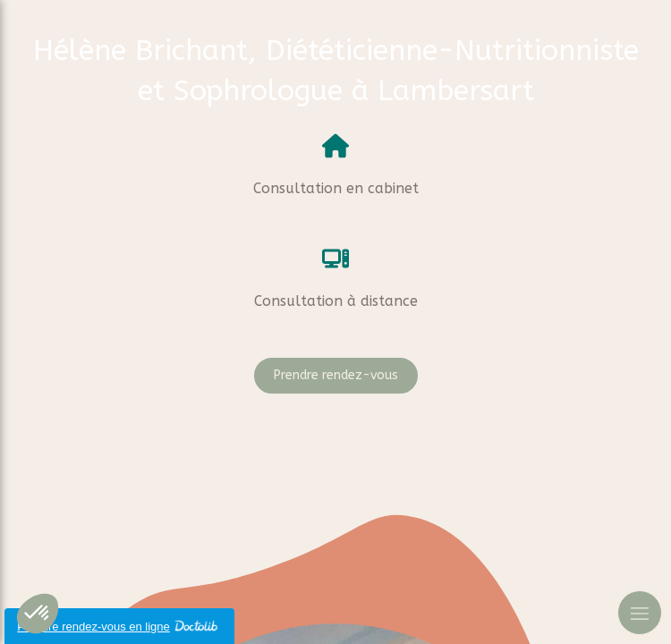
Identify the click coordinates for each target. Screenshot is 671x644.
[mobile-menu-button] (640, 613)
